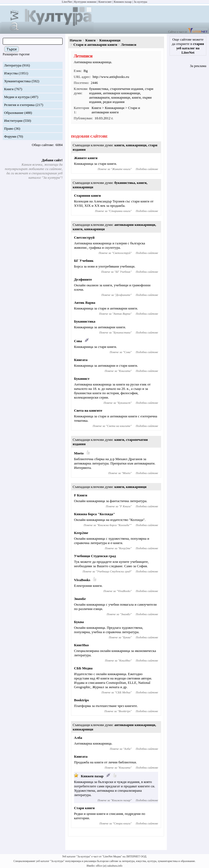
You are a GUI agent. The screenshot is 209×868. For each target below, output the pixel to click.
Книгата (81, 360)
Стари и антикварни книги (95, 45)
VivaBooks (82, 580)
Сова (78, 341)
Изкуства (11, 73)
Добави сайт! (52, 160)
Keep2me (81, 533)
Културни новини (85, 2)
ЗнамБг (80, 599)
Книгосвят (105, 2)
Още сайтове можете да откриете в (188, 46)
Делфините (83, 279)
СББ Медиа (83, 668)
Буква (79, 622)
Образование (14, 113)
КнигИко (81, 645)
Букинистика (85, 321)
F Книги (81, 495)
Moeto (79, 453)
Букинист (82, 379)
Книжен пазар (123, 2)
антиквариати (99, 97)
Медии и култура (17, 97)
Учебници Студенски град (95, 556)
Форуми (10, 136)
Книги (9, 89)
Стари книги (84, 808)
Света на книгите (88, 410)
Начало (76, 40)
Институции (13, 121)
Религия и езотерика (19, 105)
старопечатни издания (127, 89)
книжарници (121, 97)
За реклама (198, 66)
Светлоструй (84, 237)
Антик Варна (85, 303)
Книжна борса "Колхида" (95, 514)
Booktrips (82, 700)
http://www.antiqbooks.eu (111, 77)
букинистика (99, 89)
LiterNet (67, 2)
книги (136, 97)
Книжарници (110, 40)
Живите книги (86, 158)
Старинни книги (87, 195)
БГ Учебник (84, 261)
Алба (78, 738)
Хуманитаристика (17, 81)
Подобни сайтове (147, 169)
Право (9, 128)
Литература (13, 65)
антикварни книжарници (121, 93)
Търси (12, 49)
